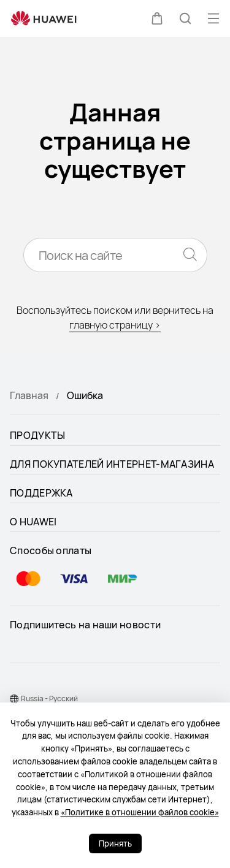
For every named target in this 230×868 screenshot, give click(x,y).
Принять (115, 843)
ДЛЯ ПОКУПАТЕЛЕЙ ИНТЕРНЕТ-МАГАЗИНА (112, 464)
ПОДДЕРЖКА (41, 493)
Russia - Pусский (49, 699)
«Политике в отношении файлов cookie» (140, 812)
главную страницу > (115, 325)
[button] (157, 18)
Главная (29, 395)
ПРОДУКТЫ (37, 435)
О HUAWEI (33, 522)
